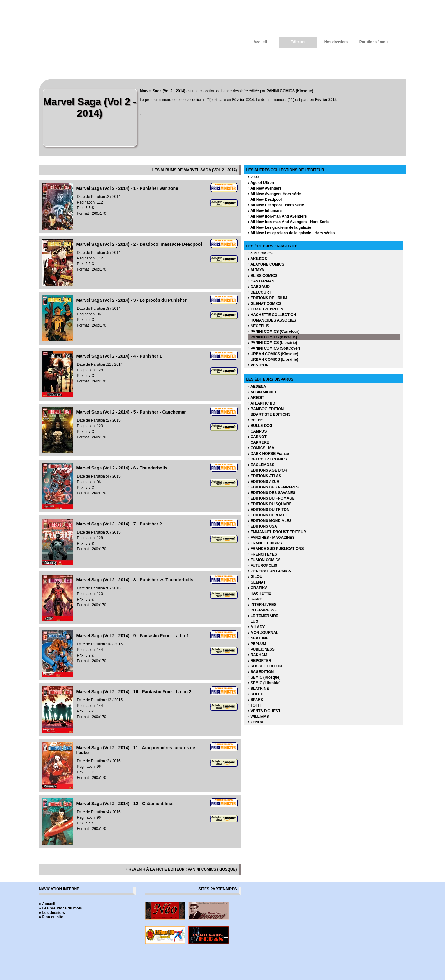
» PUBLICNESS (261, 649)
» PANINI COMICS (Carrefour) (273, 332)
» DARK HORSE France (268, 454)
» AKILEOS (257, 259)
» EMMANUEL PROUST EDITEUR (277, 532)
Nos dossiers (336, 42)
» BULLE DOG (260, 426)
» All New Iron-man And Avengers (277, 216)
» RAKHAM (257, 655)
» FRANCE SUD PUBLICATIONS (276, 549)
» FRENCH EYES (262, 554)
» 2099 (253, 177)
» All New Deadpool (265, 199)
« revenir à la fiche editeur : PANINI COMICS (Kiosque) (181, 869)
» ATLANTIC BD (261, 403)
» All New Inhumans (265, 211)
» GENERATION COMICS (269, 571)
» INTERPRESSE (262, 610)
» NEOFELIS (258, 326)
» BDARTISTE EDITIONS (269, 414)
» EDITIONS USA (262, 526)
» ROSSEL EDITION (265, 666)
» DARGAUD (259, 287)
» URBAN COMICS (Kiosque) (273, 354)
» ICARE (255, 599)
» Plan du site (51, 917)
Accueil (260, 42)
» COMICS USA (261, 448)
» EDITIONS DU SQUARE (270, 504)
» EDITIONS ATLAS (264, 476)
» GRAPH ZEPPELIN (265, 309)
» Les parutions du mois (61, 908)
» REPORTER (260, 661)
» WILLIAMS (258, 717)
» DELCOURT (260, 292)
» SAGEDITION (261, 672)
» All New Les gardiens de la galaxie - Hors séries (291, 233)
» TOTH (254, 705)
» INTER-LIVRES (262, 605)
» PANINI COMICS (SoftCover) (274, 348)
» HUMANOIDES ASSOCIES (272, 320)
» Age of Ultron (261, 183)
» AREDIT (256, 398)
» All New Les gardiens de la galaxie (279, 227)
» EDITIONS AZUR (264, 482)
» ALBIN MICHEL (262, 392)
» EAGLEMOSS (261, 465)
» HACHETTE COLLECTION (272, 315)
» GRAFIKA (258, 588)
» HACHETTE (259, 593)
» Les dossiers (52, 913)
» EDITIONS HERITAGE (268, 515)
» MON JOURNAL (263, 633)
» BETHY (255, 420)
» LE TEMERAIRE (263, 616)
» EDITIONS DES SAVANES (271, 493)
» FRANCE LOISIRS (265, 543)
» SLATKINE (258, 689)
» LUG (253, 621)
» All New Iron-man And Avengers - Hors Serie (288, 222)
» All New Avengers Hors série (274, 194)
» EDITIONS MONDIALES (270, 521)
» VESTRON (258, 365)
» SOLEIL (256, 694)
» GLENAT (257, 582)
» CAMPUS (257, 431)
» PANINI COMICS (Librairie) (272, 343)
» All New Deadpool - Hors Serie (276, 205)
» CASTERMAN (261, 281)
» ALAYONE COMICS (266, 264)
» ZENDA (255, 722)
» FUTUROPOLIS (262, 566)
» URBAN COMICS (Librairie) (273, 359)
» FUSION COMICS (264, 560)
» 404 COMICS (260, 253)
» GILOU (255, 577)
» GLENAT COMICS (265, 304)
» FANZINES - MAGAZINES (271, 538)
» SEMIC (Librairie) (264, 683)
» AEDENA (257, 387)
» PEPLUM (257, 644)
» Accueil (47, 904)
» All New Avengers (265, 188)
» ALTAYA (256, 270)
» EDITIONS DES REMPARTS (273, 487)
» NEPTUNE (258, 638)
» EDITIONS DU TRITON (269, 510)
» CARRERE (258, 442)
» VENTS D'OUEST (264, 711)
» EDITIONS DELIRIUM (267, 298)
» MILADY (256, 627)
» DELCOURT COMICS (267, 459)
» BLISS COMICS (263, 276)
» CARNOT (257, 437)
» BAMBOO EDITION (266, 409)
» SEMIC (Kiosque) (264, 677)
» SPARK (255, 700)
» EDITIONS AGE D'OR (267, 470)
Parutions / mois (374, 42)
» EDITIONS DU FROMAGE (271, 498)
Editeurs (298, 42)
